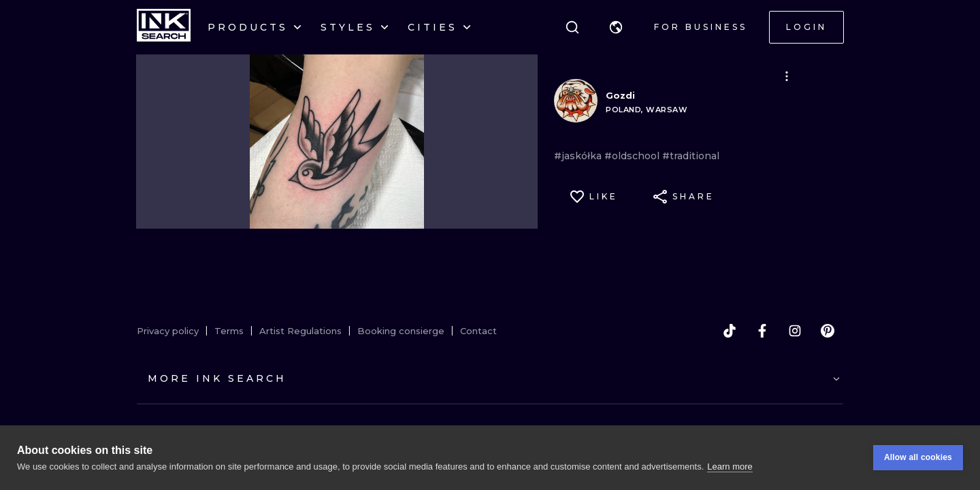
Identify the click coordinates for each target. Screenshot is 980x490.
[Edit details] (787, 76)
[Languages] (616, 27)
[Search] (572, 27)
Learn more (730, 467)
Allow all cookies (918, 457)
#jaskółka (579, 156)
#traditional (691, 156)
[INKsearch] (164, 27)
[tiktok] (730, 331)
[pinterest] (828, 331)
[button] (616, 27)
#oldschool (633, 156)
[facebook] (762, 331)
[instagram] (795, 331)
